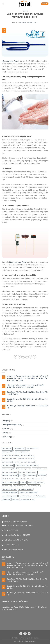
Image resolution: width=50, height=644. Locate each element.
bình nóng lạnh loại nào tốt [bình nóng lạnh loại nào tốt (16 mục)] (26, 459)
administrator (33, 23)
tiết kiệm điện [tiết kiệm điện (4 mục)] (6, 499)
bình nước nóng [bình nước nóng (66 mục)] (20, 465)
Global (37, 638)
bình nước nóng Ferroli (18, 262)
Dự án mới (6, 429)
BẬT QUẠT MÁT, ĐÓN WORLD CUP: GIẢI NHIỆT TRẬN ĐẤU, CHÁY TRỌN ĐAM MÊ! (25, 386)
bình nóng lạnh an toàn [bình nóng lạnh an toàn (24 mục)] (23, 452)
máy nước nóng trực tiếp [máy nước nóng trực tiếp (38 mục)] (10, 496)
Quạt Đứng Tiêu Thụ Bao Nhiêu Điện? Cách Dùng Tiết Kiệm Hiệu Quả (27, 393)
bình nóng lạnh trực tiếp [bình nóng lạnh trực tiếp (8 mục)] (28, 462)
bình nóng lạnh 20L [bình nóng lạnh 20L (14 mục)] (32, 448)
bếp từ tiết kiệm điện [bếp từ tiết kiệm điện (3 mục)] (8, 479)
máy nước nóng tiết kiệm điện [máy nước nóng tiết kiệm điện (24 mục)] (28, 493)
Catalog (23, 638)
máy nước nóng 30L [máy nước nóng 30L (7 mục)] (34, 486)
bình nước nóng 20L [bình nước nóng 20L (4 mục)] (33, 465)
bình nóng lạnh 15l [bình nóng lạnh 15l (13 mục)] (19, 448)
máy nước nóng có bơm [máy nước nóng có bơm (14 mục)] (26, 489)
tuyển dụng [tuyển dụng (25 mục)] (15, 499)
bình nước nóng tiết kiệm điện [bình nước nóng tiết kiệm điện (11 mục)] (28, 472)
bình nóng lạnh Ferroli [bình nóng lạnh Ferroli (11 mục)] (28, 455)
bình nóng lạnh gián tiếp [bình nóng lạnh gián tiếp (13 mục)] (9, 459)
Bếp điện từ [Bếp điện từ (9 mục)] (39, 479)
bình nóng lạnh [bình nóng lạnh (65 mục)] (7, 448)
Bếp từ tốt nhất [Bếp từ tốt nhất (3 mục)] (21, 479)
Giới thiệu (14, 638)
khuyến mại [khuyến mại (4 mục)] (31, 482)
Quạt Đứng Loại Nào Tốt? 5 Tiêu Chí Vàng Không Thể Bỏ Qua (27, 400)
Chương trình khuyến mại (11, 425)
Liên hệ (30, 638)
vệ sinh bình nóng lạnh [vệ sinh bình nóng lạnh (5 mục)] (28, 499)
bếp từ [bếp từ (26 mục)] (21, 476)
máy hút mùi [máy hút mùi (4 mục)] (41, 482)
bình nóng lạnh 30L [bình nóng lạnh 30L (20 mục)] (8, 452)
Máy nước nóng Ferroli (10, 61)
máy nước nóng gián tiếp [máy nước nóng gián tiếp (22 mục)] (10, 493)
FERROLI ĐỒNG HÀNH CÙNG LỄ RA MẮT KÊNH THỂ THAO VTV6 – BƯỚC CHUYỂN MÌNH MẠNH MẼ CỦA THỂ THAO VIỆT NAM (28, 378)
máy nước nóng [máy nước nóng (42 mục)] (7, 486)
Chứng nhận (6, 421)
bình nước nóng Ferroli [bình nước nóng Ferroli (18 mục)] (40, 469)
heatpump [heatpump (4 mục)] (23, 482)
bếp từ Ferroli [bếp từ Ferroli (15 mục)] (42, 476)
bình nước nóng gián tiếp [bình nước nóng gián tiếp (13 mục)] (10, 472)
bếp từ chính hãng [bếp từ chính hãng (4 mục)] (30, 476)
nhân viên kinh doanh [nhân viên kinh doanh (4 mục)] (25, 496)
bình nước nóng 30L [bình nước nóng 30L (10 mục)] (8, 469)
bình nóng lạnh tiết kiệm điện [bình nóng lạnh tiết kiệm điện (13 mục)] (11, 462)
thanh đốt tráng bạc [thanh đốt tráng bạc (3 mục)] (40, 496)
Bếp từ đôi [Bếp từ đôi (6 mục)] (30, 479)
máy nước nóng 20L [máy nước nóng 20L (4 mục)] (20, 486)
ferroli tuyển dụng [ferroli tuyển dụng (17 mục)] (13, 482)
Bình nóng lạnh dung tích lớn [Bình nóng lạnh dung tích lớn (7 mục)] (11, 455)
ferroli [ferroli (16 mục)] (4, 482)
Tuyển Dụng (6, 437)
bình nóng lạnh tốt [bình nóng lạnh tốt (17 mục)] (8, 465)
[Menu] (3, 4)
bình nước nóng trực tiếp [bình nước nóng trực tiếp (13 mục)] (10, 476)
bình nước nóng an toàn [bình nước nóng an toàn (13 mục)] (23, 469)
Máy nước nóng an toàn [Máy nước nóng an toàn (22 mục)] (9, 489)
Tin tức (25, 11)
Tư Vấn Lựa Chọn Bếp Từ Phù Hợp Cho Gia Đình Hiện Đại (28, 407)
